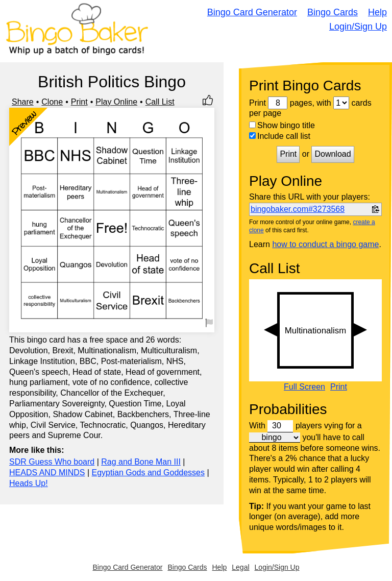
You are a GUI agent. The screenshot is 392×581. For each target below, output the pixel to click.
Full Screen (304, 387)
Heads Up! (29, 483)
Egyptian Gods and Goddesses (148, 473)
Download (333, 154)
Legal (240, 567)
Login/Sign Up (358, 27)
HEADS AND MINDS (47, 473)
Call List (160, 102)
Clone (52, 102)
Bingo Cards (333, 12)
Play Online (116, 102)
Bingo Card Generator (252, 12)
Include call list (280, 136)
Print (79, 102)
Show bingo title (282, 125)
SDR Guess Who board (52, 462)
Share (23, 102)
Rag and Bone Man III (141, 462)
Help (377, 12)
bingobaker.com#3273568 (298, 209)
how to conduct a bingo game (325, 244)
